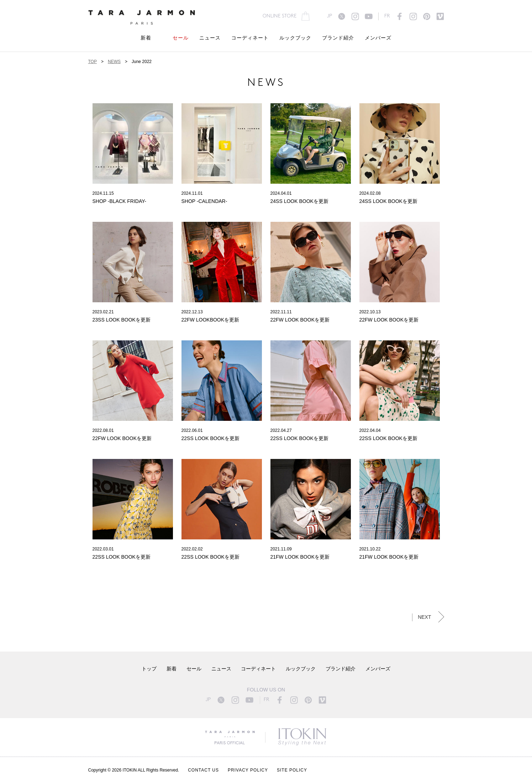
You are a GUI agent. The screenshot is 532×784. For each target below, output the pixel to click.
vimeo (440, 16)
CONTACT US (203, 770)
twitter (342, 16)
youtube (369, 16)
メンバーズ (378, 38)
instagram (355, 16)
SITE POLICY (292, 770)
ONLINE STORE (280, 16)
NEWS (114, 62)
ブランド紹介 (338, 38)
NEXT (424, 617)
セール (181, 38)
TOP (93, 62)
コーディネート (250, 38)
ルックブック (295, 38)
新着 (146, 38)
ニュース (210, 38)
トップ (149, 669)
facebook (400, 16)
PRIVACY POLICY (248, 770)
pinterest (427, 16)
